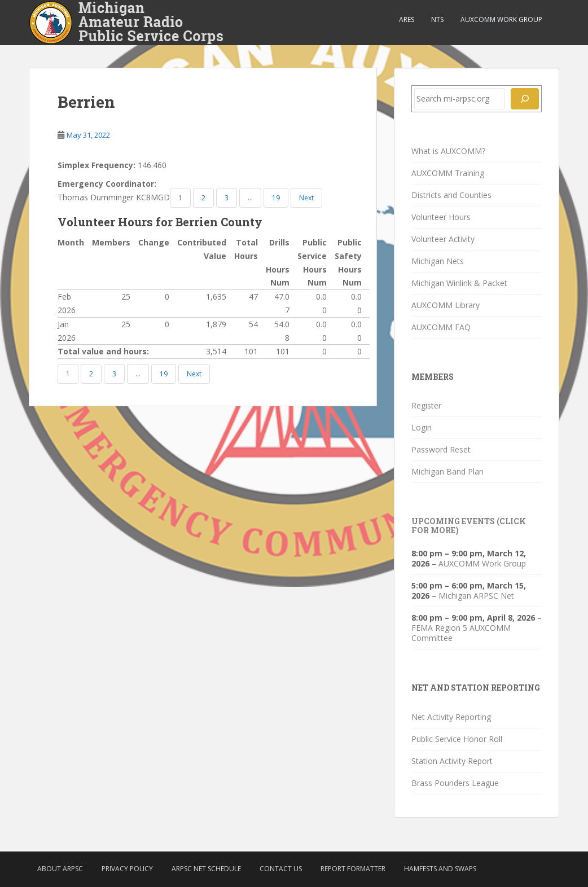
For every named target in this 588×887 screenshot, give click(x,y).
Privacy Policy (127, 869)
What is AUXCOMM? (448, 151)
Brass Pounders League (455, 783)
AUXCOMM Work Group (501, 19)
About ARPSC (60, 869)
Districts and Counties (451, 195)
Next (306, 198)
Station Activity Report (452, 761)
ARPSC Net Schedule (206, 869)
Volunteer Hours (441, 217)
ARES (407, 19)
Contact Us (281, 869)
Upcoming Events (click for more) (469, 525)
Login (422, 427)
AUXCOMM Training (448, 173)
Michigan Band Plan (447, 471)
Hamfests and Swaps (440, 869)
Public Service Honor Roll (457, 739)
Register (426, 405)
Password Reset (441, 449)
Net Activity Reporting (451, 717)
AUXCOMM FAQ (441, 327)
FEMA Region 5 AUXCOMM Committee (461, 633)
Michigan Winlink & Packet (459, 283)
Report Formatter (353, 869)
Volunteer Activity (443, 239)
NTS (437, 19)
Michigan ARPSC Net (476, 596)
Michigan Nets (438, 261)
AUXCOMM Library (446, 305)
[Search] (525, 99)
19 (276, 198)
